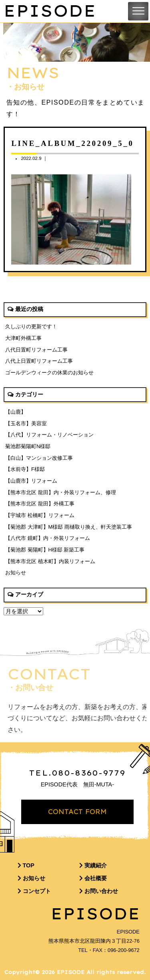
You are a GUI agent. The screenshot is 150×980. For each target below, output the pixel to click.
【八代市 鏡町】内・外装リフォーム (48, 538)
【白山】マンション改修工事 (39, 458)
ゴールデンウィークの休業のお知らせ (49, 373)
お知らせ (16, 573)
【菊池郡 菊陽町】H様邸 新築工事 (45, 550)
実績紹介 (93, 865)
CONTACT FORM (77, 812)
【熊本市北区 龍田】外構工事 (40, 504)
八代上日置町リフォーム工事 (39, 361)
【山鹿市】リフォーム (31, 481)
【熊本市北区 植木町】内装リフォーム (50, 561)
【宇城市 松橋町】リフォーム (40, 515)
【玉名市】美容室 (26, 423)
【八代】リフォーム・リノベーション (49, 435)
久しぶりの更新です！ (31, 326)
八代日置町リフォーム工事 (36, 350)
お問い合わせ (99, 891)
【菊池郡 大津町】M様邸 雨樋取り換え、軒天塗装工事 (69, 527)
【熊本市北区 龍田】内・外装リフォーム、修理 (61, 492)
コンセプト (34, 891)
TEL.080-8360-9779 (77, 773)
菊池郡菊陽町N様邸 (28, 446)
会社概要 (93, 878)
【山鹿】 (16, 412)
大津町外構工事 (23, 338)
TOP (26, 865)
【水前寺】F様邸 (25, 469)
